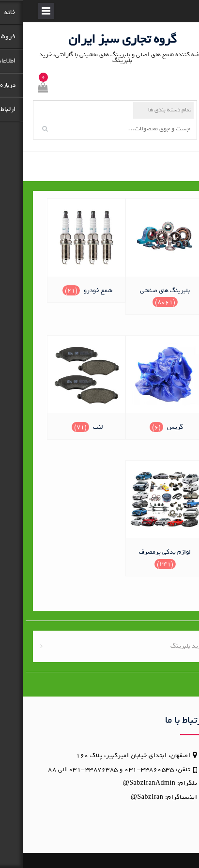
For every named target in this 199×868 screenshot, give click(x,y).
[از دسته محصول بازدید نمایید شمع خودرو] (64, 249)
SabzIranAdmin (130, 783)
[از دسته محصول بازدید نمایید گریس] (142, 386)
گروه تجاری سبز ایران (100, 39)
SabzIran (128, 797)
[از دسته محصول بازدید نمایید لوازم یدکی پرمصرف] (142, 517)
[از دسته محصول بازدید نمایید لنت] (64, 386)
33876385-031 (71, 769)
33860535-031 (126, 769)
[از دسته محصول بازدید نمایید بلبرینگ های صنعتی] (142, 255)
